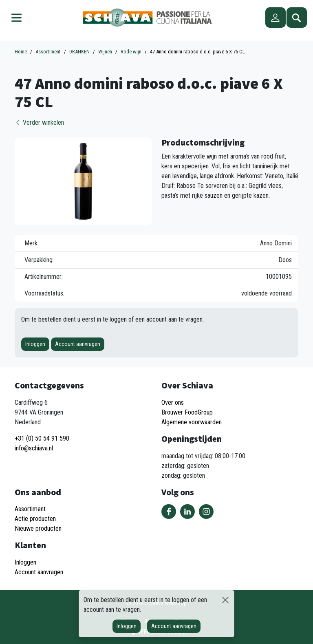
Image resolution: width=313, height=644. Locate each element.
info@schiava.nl (34, 448)
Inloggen (35, 344)
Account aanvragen (78, 344)
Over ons (173, 402)
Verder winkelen (39, 122)
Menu (16, 18)
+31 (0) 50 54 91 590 (42, 438)
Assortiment (30, 509)
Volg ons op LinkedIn (187, 512)
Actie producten (35, 519)
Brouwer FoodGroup (187, 412)
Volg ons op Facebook (169, 512)
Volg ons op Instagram (206, 512)
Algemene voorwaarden (192, 422)
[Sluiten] (225, 600)
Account (276, 18)
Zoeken (297, 18)
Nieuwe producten (38, 528)
